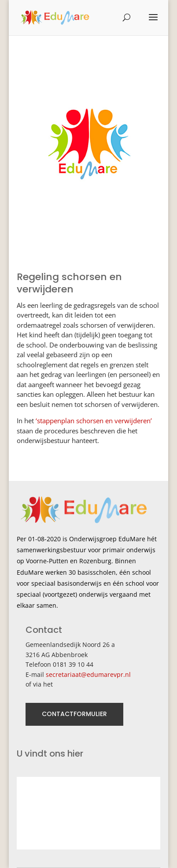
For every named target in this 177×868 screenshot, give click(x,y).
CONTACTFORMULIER (74, 714)
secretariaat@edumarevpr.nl (88, 674)
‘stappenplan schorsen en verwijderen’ (94, 421)
